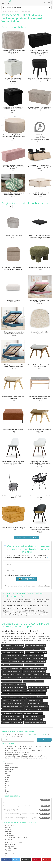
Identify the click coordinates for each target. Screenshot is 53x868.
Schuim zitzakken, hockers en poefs (12, 649)
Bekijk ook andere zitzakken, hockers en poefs (25, 205)
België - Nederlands (12, 768)
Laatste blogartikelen (11, 796)
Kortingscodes (10, 846)
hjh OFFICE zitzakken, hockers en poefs (13, 662)
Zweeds (8, 775)
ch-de (7, 777)
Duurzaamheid (10, 844)
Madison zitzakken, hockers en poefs (35, 659)
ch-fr (7, 779)
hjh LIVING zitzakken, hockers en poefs (35, 691)
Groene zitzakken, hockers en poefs (12, 723)
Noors (7, 773)
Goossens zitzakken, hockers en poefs (13, 710)
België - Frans (10, 770)
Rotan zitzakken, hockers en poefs (12, 681)
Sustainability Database (13, 758)
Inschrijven (44, 740)
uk (6, 789)
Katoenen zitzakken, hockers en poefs (39, 675)
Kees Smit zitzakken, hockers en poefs (13, 646)
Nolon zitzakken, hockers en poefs (36, 662)
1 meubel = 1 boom (12, 848)
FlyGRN (8, 748)
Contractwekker (10, 756)
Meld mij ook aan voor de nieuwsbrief (18, 575)
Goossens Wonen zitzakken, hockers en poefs (15, 678)
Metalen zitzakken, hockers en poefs (33, 655)
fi (6, 787)
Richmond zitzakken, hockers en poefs (34, 671)
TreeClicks (9, 746)
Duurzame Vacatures (12, 754)
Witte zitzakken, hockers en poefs (12, 720)
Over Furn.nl (9, 828)
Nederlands (9, 764)
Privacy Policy (9, 839)
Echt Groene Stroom (12, 750)
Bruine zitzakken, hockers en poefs (34, 716)
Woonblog (9, 830)
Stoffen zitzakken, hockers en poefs (12, 707)
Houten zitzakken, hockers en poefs (12, 716)
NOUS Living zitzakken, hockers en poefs (35, 703)
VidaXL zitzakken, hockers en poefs (36, 646)
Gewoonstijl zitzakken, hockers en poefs (14, 684)
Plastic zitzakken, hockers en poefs (12, 713)
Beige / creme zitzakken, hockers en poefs (14, 675)
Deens (7, 791)
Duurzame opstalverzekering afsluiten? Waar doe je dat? (26, 814)
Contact (8, 856)
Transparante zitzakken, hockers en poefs (14, 697)
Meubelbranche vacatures (14, 842)
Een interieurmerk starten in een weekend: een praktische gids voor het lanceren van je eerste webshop (26, 801)
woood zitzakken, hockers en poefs (35, 694)
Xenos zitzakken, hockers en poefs (33, 681)
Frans (7, 766)
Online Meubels (10, 826)
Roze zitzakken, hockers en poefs (12, 655)
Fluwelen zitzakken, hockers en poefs (35, 723)
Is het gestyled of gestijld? (26, 810)
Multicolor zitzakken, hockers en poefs (35, 668)
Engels (7, 785)
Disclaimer (9, 831)
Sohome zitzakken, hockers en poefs (13, 694)
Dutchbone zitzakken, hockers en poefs (37, 710)
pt (6, 783)
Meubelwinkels (10, 835)
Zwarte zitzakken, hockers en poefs (12, 691)
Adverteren (9, 852)
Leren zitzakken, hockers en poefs (33, 700)
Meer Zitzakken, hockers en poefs (26, 537)
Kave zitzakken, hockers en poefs (34, 665)
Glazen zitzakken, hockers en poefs (12, 668)
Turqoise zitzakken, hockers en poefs (36, 652)
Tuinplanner (9, 850)
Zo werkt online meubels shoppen (16, 837)
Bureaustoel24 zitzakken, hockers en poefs (14, 687)
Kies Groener (9, 752)
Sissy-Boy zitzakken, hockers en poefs (13, 652)
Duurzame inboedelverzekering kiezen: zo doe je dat (26, 818)
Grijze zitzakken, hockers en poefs (38, 697)
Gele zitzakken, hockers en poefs (12, 700)
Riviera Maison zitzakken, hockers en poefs (36, 707)
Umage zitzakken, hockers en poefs (39, 687)
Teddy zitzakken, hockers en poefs (12, 703)
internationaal (24, 754)
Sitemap (8, 833)
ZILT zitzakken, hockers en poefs (33, 713)
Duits (7, 781)
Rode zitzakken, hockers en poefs (33, 720)
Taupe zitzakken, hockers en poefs (34, 649)
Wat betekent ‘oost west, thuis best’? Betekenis (26, 806)
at (6, 793)
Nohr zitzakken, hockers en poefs (12, 671)
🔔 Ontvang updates (26, 579)
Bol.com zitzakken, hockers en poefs (13, 659)
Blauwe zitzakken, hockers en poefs (12, 665)
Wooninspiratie (10, 854)
